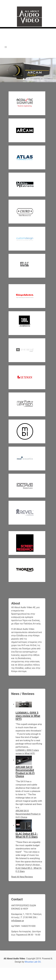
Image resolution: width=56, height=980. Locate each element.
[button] (6, 47)
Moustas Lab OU (33, 962)
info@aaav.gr (18, 921)
